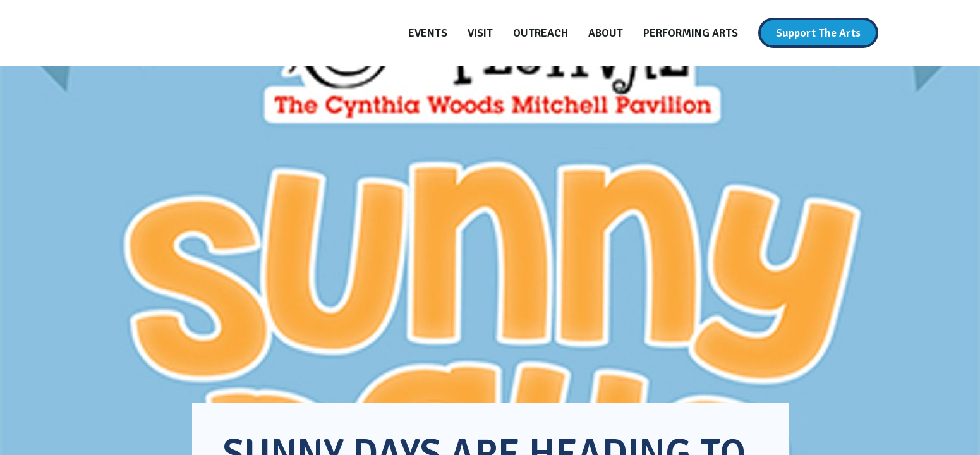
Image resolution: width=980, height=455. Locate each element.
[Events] (428, 33)
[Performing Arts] (691, 33)
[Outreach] (541, 33)
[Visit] (480, 33)
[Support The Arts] (818, 33)
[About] (606, 33)
